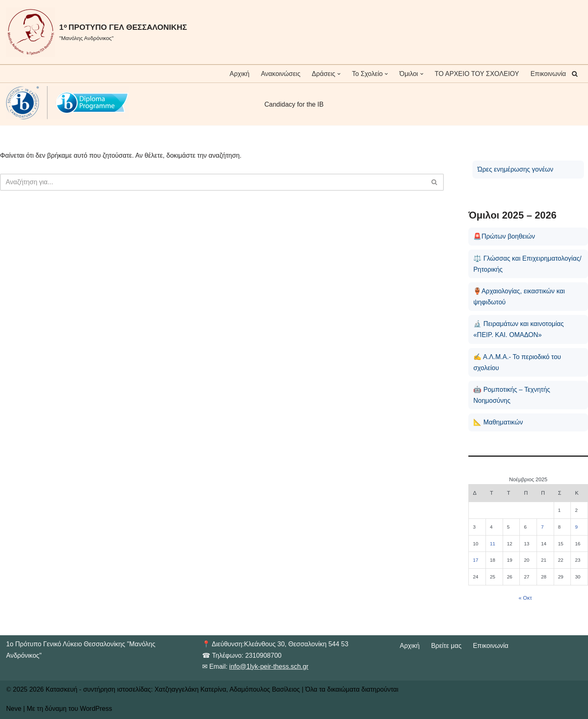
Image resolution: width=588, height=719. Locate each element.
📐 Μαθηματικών (498, 422)
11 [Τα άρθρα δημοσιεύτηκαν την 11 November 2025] (493, 544)
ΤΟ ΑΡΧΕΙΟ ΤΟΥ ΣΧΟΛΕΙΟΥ (477, 74)
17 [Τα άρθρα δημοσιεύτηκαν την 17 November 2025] (476, 560)
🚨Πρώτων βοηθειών (504, 236)
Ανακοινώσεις (281, 74)
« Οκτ (525, 598)
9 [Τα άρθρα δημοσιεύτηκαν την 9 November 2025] (576, 527)
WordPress (96, 709)
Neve (14, 709)
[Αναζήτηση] (575, 74)
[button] (339, 74)
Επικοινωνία (548, 74)
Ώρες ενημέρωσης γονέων (515, 169)
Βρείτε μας (447, 646)
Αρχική (239, 74)
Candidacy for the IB (294, 104)
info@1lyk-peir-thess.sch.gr (269, 667)
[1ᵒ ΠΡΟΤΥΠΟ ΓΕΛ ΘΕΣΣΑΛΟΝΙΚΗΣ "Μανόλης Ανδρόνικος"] (97, 32)
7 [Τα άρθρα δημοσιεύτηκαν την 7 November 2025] (542, 527)
